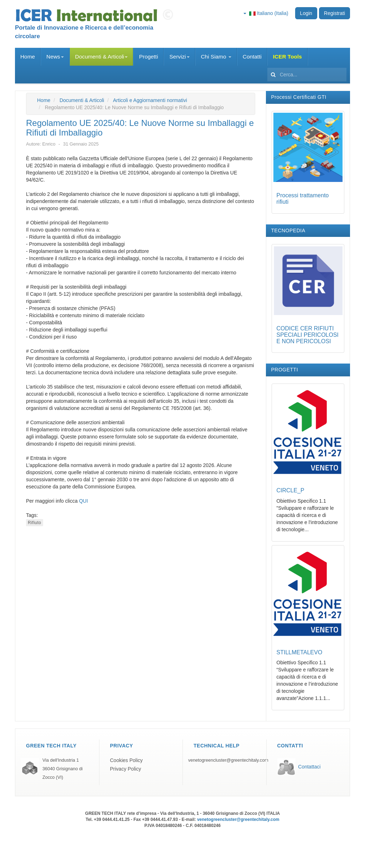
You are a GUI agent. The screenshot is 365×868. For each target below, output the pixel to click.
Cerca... (268, 66)
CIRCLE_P (291, 490)
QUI (84, 501)
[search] (307, 75)
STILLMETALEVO (300, 652)
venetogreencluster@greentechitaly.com (228, 760)
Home (28, 57)
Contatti (252, 57)
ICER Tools (287, 57)
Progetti (148, 57)
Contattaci (309, 767)
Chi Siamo (216, 57)
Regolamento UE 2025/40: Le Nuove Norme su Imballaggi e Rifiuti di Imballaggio (140, 128)
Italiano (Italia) (266, 13)
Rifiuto (35, 523)
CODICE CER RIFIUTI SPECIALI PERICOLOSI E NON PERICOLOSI (308, 335)
